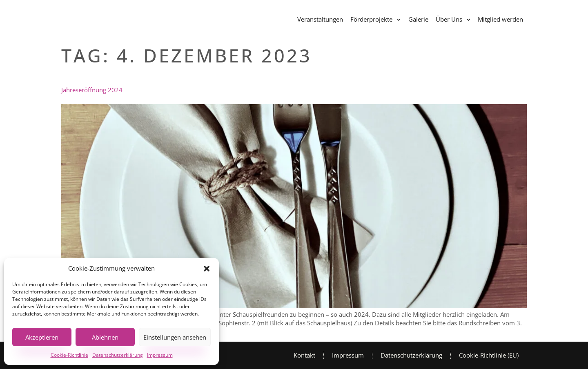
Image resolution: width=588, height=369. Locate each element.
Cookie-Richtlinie (69, 355)
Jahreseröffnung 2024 (92, 90)
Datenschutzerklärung (118, 355)
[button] (207, 269)
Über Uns (453, 20)
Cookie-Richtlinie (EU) (489, 355)
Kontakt (304, 355)
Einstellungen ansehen (175, 337)
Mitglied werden (500, 19)
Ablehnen (105, 337)
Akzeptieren (42, 337)
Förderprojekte (376, 20)
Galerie (418, 19)
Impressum (160, 355)
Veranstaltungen (320, 19)
